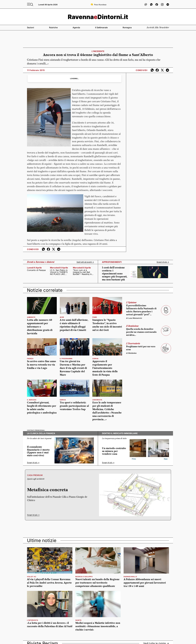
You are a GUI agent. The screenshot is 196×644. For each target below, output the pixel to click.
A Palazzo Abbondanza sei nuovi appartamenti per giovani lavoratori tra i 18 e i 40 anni (145, 583)
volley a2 (32, 577)
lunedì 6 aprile (34, 268)
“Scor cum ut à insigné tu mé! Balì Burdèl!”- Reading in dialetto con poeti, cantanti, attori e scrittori (82, 272)
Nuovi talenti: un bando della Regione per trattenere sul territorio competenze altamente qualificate (97, 583)
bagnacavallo (130, 577)
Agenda (76, 27)
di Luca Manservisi (134, 318)
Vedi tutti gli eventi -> (85, 262)
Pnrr (95, 317)
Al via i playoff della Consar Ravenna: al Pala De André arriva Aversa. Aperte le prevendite (49, 583)
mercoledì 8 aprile (59, 268)
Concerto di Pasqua (36, 270)
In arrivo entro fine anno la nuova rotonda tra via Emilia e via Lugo (41, 365)
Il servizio (32, 400)
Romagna (127, 27)
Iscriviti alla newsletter (158, 27)
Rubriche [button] (53, 27)
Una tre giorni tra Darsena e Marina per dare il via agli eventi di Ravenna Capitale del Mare (73, 368)
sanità (78, 620)
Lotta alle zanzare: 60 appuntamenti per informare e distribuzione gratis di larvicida (40, 327)
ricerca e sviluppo (84, 577)
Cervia (63, 400)
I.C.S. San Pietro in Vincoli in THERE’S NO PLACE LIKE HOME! (59, 272)
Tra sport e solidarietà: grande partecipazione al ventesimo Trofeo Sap (74, 406)
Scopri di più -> (163, 262)
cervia (95, 359)
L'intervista (32, 620)
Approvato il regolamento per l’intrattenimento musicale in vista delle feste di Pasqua (105, 368)
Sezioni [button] (30, 27)
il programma (66, 359)
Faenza (30, 359)
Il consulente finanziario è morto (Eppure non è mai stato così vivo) (38, 451)
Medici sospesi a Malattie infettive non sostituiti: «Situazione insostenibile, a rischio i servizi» (98, 626)
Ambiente (31, 317)
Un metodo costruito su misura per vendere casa (114, 451)
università (97, 400)
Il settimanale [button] (101, 27)
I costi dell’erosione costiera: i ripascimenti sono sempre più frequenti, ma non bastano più (115, 274)
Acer (62, 317)
